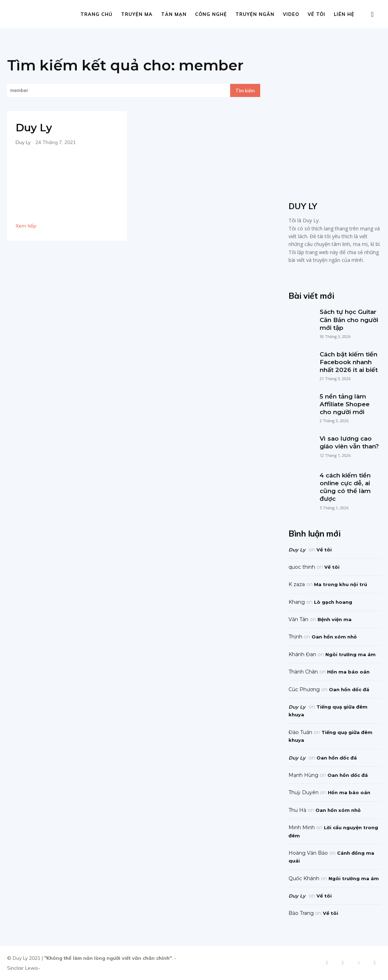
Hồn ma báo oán (348, 672)
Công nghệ (211, 14)
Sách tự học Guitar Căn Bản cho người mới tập (349, 320)
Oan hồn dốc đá (349, 689)
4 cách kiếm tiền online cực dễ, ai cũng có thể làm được (345, 487)
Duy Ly (34, 128)
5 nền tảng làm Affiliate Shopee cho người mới (345, 404)
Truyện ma (137, 14)
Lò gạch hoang (333, 602)
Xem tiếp (26, 226)
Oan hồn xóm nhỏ (334, 637)
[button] (372, 15)
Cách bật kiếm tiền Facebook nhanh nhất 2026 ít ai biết (349, 362)
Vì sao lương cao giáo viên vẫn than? (349, 442)
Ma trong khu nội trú (341, 584)
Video (291, 14)
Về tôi (316, 14)
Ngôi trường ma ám (350, 654)
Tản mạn (174, 14)
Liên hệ (344, 14)
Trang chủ (96, 14)
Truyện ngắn (255, 14)
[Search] (245, 90)
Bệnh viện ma (335, 619)
